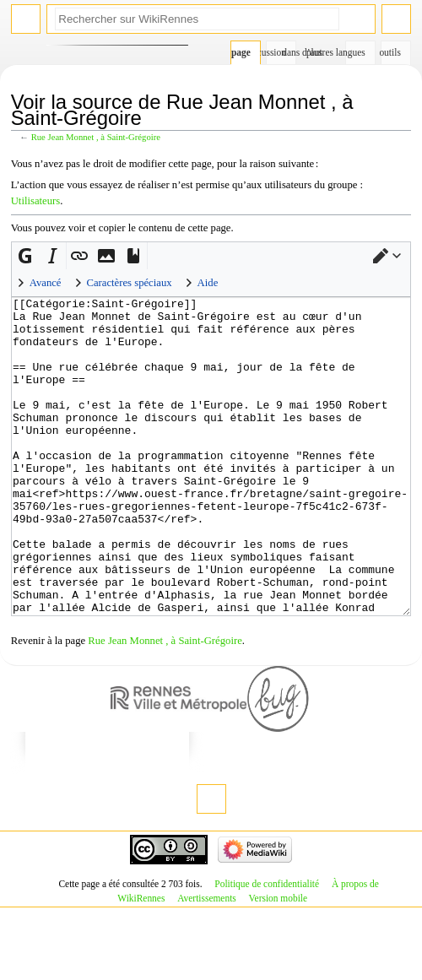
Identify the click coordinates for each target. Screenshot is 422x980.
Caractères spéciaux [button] (130, 283)
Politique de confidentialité (267, 947)
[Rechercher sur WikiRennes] (197, 19)
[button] (387, 256)
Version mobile (278, 961)
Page (241, 52)
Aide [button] (208, 283)
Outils (391, 52)
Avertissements (207, 961)
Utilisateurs (36, 201)
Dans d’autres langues (356, 52)
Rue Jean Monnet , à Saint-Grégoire (96, 137)
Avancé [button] (46, 283)
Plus (314, 52)
